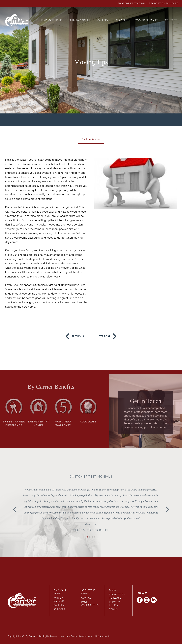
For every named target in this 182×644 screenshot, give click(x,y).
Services (121, 20)
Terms (113, 609)
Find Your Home (52, 20)
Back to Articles (91, 139)
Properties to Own (131, 3)
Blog (112, 590)
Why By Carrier (80, 20)
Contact (171, 20)
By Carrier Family (146, 20)
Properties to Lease (164, 3)
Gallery (103, 20)
